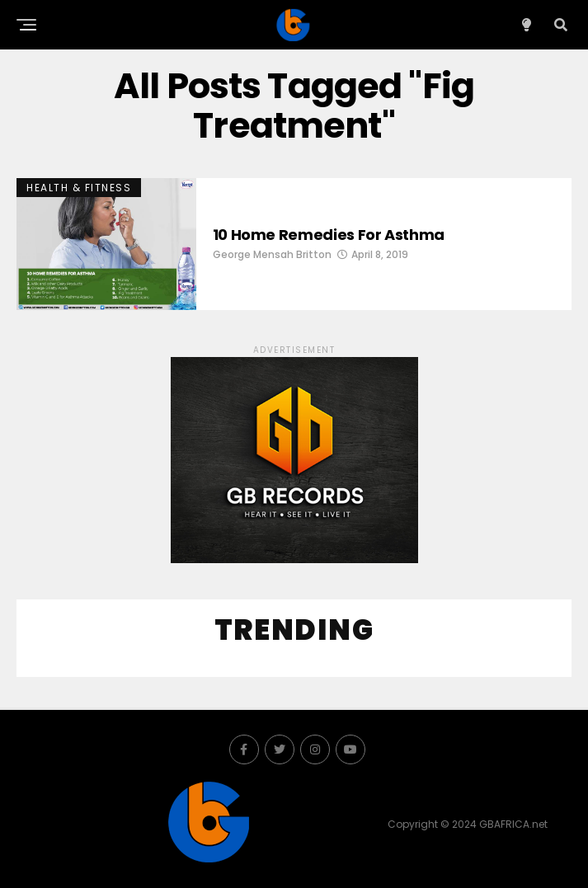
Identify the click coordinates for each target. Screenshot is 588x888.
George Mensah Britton (272, 254)
